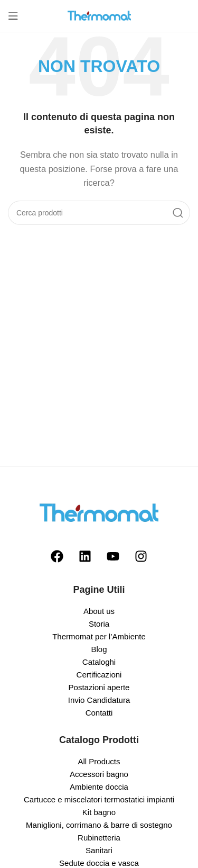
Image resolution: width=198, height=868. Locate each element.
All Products (99, 761)
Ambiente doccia (99, 787)
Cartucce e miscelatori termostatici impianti (99, 799)
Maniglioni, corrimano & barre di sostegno (99, 825)
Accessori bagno (99, 774)
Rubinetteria (99, 838)
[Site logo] (99, 15)
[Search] (99, 213)
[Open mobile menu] (13, 16)
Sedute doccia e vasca (99, 863)
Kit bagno (99, 812)
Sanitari (99, 850)
